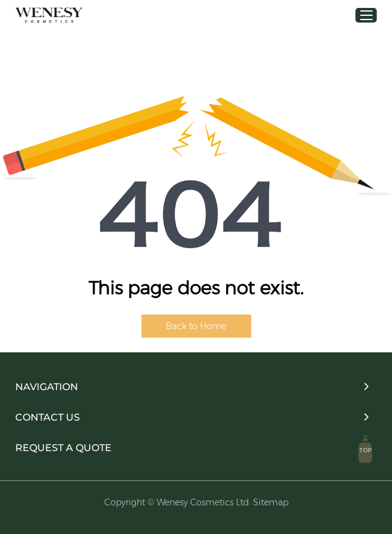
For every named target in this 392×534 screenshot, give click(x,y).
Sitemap (271, 502)
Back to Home (196, 326)
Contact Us (48, 417)
